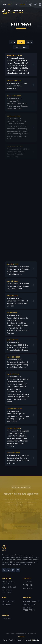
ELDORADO (27, 582)
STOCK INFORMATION (31, 601)
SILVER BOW (28, 588)
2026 (13, 42)
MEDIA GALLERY (29, 605)
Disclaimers (21, 636)
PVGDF (23, 4)
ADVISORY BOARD (9, 587)
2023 (17, 47)
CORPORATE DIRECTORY (7, 591)
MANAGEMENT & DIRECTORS (8, 583)
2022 (25, 47)
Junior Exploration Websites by (21, 640)
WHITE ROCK (28, 585)
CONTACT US (7, 619)
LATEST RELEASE (8, 601)
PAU (9, 4)
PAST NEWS (6, 605)
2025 (21, 42)
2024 (30, 42)
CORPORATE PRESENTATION (29, 609)
